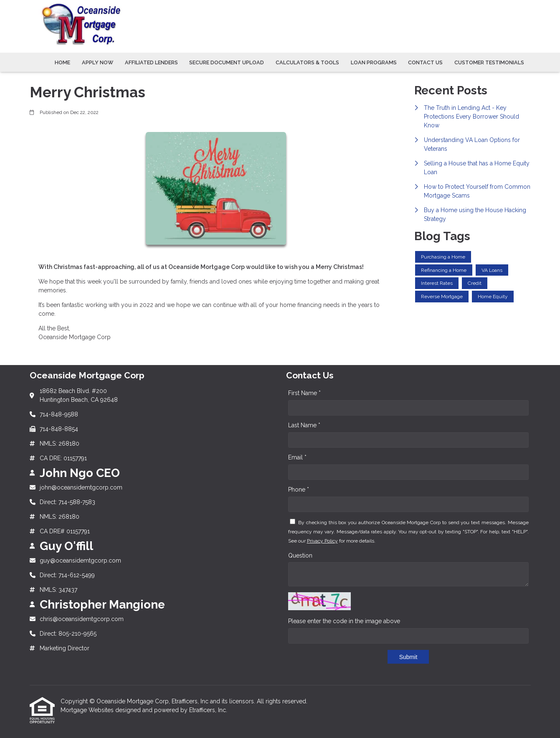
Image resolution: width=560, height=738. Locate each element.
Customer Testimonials (489, 62)
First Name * (304, 393)
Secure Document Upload (227, 62)
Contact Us (425, 62)
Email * (297, 457)
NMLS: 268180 (60, 444)
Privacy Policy (322, 541)
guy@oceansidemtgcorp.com (80, 560)
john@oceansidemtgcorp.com (81, 487)
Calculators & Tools (307, 62)
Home (62, 62)
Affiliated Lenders (151, 62)
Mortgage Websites (88, 710)
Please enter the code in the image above (344, 621)
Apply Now (98, 62)
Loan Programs (374, 62)
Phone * (299, 489)
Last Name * (304, 425)
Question (300, 555)
